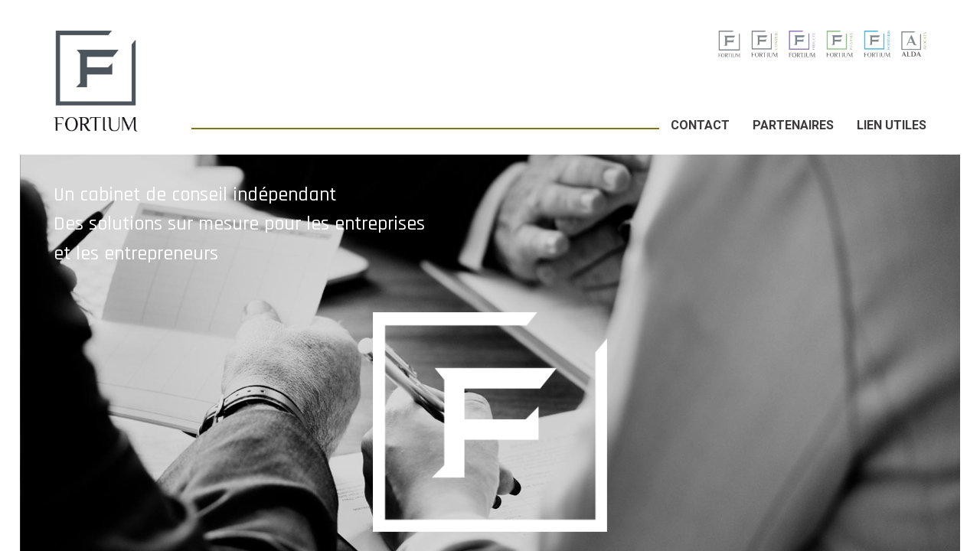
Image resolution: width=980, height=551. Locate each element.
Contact (700, 125)
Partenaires (793, 125)
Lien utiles (892, 125)
